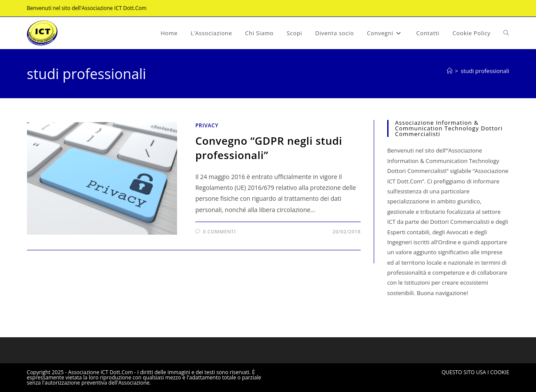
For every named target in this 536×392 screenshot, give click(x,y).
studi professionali (485, 71)
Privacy (207, 125)
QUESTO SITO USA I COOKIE (475, 372)
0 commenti (219, 231)
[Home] (450, 71)
